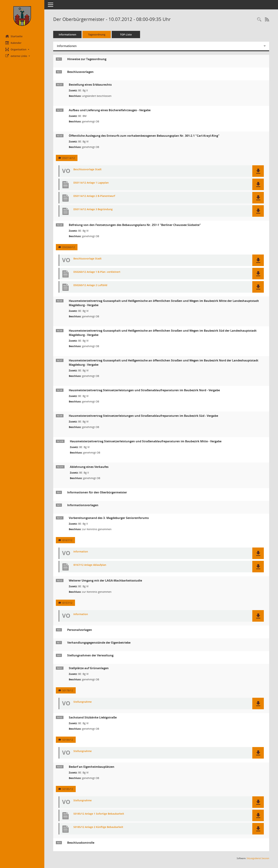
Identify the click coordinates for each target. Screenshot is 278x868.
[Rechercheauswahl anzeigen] (259, 20)
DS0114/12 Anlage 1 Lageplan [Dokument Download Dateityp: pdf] (91, 183)
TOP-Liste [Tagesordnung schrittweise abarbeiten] (126, 34)
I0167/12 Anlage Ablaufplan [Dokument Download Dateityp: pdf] (90, 565)
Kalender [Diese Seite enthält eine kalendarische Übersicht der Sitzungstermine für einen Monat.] (13, 43)
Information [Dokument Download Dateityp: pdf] (81, 552)
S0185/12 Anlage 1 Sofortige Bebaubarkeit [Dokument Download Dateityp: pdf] (99, 814)
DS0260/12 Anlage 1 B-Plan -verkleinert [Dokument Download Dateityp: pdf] (97, 272)
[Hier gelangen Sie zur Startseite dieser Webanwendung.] (22, 16)
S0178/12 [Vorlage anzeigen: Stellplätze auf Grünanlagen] (68, 690)
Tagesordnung (97, 34)
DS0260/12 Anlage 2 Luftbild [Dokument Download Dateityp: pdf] (90, 285)
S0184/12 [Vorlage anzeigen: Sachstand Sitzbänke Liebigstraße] (68, 740)
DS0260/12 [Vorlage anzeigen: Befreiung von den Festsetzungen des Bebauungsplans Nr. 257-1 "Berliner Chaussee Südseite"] (69, 247)
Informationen (67, 34)
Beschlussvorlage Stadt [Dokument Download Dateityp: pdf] (87, 169)
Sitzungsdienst (258, 858)
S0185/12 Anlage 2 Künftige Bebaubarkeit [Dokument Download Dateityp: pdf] (98, 827)
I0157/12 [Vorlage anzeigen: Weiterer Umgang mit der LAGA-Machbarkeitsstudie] (67, 603)
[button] (22, 49)
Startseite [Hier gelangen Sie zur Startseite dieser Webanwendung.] (14, 36)
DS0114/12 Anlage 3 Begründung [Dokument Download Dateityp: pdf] (93, 209)
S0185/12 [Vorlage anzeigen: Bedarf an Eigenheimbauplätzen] (68, 789)
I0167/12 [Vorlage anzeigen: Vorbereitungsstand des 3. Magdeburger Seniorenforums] (67, 540)
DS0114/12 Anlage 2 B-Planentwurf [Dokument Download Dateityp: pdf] (94, 196)
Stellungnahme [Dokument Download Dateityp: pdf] (83, 702)
